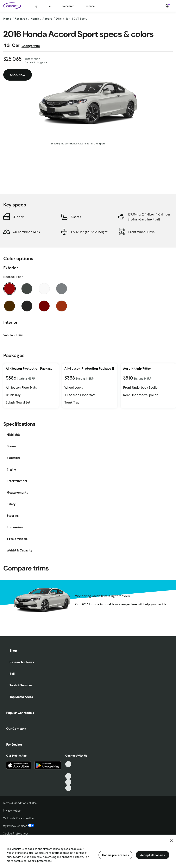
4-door (18, 217)
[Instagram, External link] (68, 782)
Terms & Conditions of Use (20, 803)
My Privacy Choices (18, 826)
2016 (59, 19)
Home (7, 19)
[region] (88, 851)
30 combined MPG (27, 232)
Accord (47, 19)
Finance (90, 6)
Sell (50, 6)
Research (68, 6)
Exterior (11, 268)
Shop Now (18, 75)
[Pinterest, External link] (68, 788)
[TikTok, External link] (68, 764)
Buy (35, 6)
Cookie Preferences (16, 833)
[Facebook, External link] (68, 770)
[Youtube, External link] (68, 776)
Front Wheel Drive (142, 232)
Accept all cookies (153, 855)
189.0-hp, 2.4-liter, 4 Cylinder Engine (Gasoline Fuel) (149, 217)
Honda (35, 19)
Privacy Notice (12, 811)
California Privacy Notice (18, 818)
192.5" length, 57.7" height (89, 232)
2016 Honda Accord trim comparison (109, 604)
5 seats (76, 217)
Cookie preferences (115, 855)
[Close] (171, 841)
